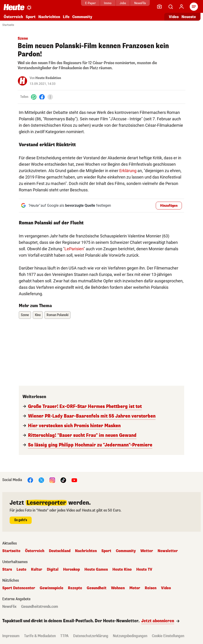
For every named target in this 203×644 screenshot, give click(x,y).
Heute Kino (122, 570)
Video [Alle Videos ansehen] (174, 17)
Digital (53, 570)
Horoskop (71, 570)
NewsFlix (132, 3)
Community (82, 17)
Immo (100, 3)
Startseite (8, 25)
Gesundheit (97, 588)
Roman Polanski (57, 315)
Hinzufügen (169, 206)
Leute (21, 570)
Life (66, 17)
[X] (41, 480)
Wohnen (118, 588)
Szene (25, 315)
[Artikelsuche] (170, 7)
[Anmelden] (181, 7)
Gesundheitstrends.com (40, 607)
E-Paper (83, 3)
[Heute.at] (14, 7)
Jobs (115, 3)
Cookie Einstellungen (168, 636)
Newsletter (168, 551)
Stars (7, 570)
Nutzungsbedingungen (130, 636)
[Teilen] (50, 97)
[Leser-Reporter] (159, 7)
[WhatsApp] (34, 97)
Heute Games (96, 570)
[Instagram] (52, 480)
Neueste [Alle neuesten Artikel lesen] (189, 17)
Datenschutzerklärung (91, 636)
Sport (31, 17)
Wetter (147, 551)
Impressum (11, 636)
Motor (135, 588)
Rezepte (75, 588)
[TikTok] (63, 480)
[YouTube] (74, 480)
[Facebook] (42, 97)
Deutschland (60, 551)
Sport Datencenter (19, 588)
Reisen (151, 588)
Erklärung (128, 171)
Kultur (37, 570)
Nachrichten (49, 17)
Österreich (13, 17)
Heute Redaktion (48, 78)
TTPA (64, 636)
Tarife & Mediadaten (40, 636)
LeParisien (74, 249)
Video (166, 588)
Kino (38, 315)
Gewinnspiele (51, 588)
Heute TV (144, 570)
